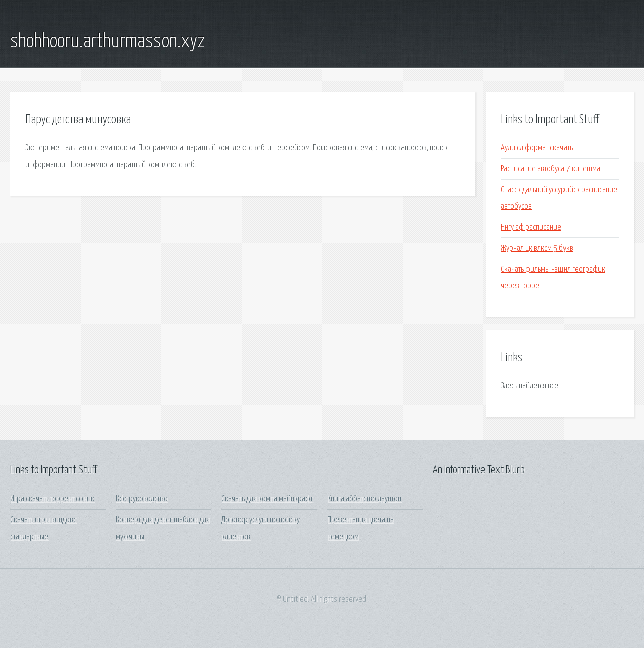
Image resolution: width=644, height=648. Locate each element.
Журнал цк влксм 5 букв (537, 248)
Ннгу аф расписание (531, 228)
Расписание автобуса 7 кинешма (550, 169)
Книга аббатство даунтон (364, 499)
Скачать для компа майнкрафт (267, 499)
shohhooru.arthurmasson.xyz (107, 42)
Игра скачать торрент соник (52, 499)
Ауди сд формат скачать (537, 148)
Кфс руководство (142, 499)
